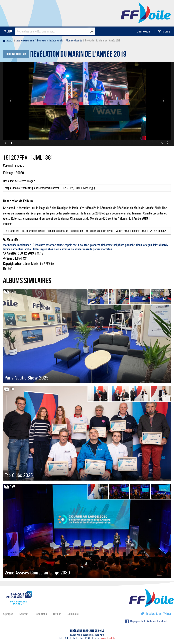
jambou (28, 249)
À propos (8, 614)
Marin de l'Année (74, 41)
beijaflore (119, 245)
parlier (97, 249)
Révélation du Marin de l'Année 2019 (78, 55)
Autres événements (25, 41)
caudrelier (77, 249)
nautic (60, 245)
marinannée (10, 245)
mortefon (106, 249)
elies (50, 249)
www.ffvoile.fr (108, 638)
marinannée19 (26, 245)
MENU (8, 31)
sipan (139, 245)
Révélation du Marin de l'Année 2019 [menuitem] (103, 41)
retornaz (51, 245)
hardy (165, 245)
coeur (76, 245)
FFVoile (146, 13)
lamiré (7, 249)
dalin (57, 249)
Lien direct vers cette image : (87, 185)
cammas (65, 249)
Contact (24, 614)
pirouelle (130, 245)
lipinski (157, 245)
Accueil (8, 41)
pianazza (95, 245)
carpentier (17, 249)
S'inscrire (164, 31)
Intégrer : (87, 228)
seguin (43, 249)
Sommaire (73, 614)
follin (36, 249)
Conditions (41, 614)
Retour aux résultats (16, 54)
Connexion (143, 31)
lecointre (40, 245)
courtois (85, 245)
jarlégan (147, 245)
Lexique (57, 614)
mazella (88, 249)
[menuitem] (9, 41)
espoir (68, 245)
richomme (107, 245)
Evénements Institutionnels (50, 41)
